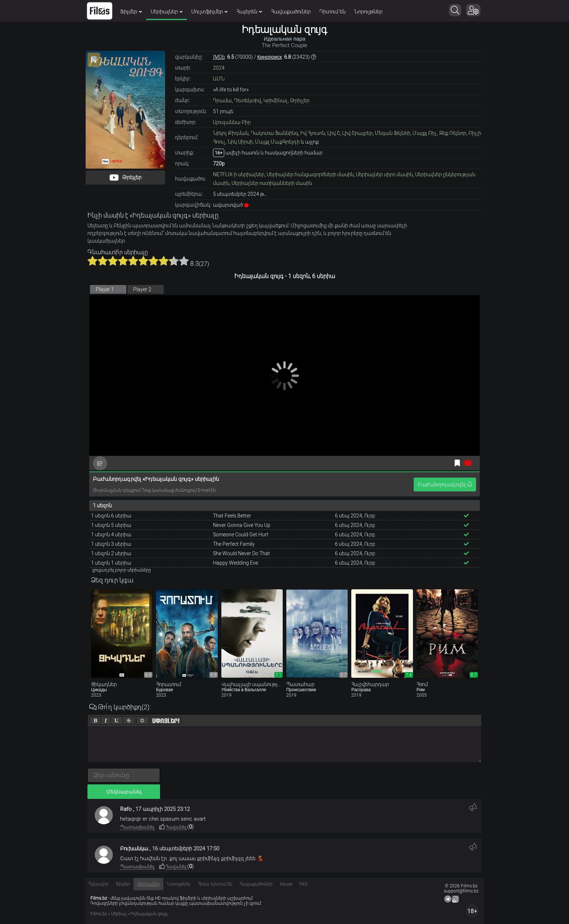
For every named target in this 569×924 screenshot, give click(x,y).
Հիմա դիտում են (215, 884)
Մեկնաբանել (124, 792)
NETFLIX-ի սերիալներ (239, 174)
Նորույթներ (368, 12)
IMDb (219, 57)
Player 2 (142, 289)
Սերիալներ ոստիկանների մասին (272, 183)
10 (184, 261)
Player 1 (105, 289)
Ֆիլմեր (131, 12)
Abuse (286, 884)
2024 (219, 68)
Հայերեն (249, 12)
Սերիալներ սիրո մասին (384, 174)
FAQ (303, 884)
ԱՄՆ (219, 79)
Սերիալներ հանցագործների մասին (310, 174)
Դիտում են (332, 12)
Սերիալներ (167, 12)
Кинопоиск (270, 57)
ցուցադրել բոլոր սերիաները (122, 570)
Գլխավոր (99, 884)
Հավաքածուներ (291, 12)
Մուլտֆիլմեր (209, 12)
